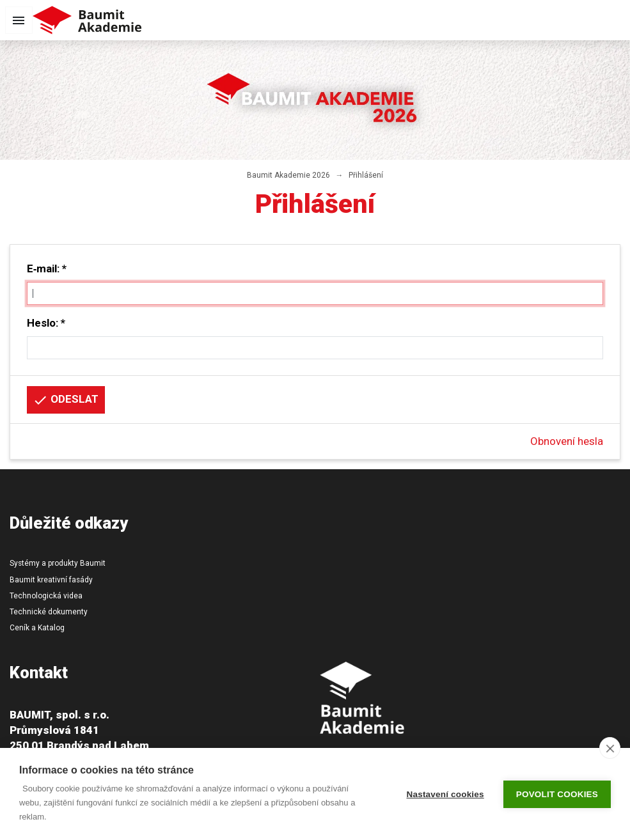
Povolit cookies (557, 794)
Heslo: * (46, 323)
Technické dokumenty (49, 612)
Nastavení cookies (445, 794)
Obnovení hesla (567, 441)
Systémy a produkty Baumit (58, 563)
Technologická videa (46, 596)
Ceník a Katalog (37, 628)
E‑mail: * (47, 268)
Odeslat (66, 400)
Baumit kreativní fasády (51, 580)
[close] (610, 748)
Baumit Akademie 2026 (288, 175)
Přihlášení (366, 175)
